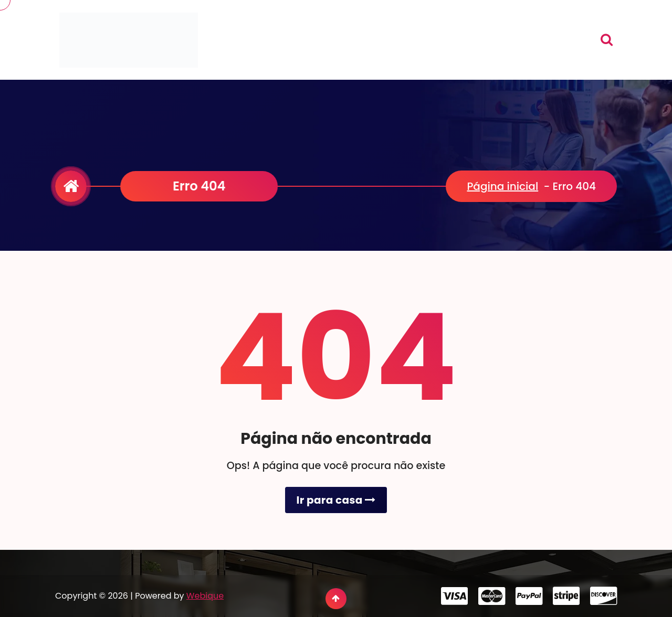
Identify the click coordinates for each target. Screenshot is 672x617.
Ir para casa (336, 500)
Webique (205, 596)
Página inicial (502, 186)
